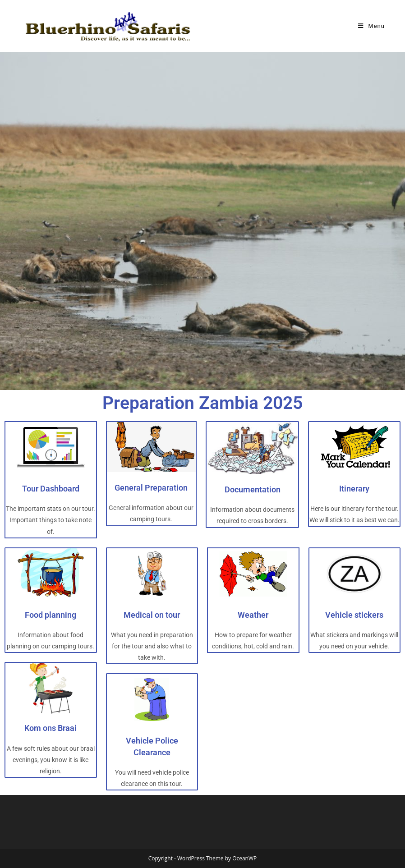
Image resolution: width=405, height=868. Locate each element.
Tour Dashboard (51, 489)
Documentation (253, 489)
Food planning (51, 615)
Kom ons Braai (51, 728)
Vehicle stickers (354, 615)
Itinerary (354, 489)
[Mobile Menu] (371, 26)
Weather (253, 615)
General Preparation (151, 488)
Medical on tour (152, 615)
